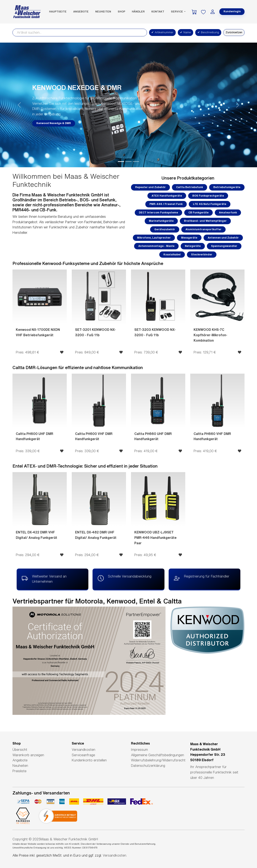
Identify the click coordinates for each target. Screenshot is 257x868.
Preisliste (19, 771)
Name (185, 32)
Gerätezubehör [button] (165, 229)
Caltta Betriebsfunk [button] (190, 187)
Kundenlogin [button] (232, 11)
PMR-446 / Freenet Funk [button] (166, 204)
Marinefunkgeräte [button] (161, 221)
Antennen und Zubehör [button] (223, 238)
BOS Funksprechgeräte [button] (208, 196)
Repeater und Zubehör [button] (150, 187)
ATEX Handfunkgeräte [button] (167, 196)
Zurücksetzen (234, 32)
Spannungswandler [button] (224, 246)
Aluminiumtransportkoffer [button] (203, 229)
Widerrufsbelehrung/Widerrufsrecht (158, 760)
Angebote (81, 12)
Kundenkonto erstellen (89, 760)
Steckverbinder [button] (202, 254)
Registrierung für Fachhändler (202, 579)
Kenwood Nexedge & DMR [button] (54, 123)
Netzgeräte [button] (193, 246)
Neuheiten (103, 12)
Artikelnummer (162, 32)
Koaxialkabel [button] (172, 254)
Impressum (139, 750)
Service (177, 12)
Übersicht (20, 750)
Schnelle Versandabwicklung (125, 579)
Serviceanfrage (83, 755)
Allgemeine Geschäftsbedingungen (158, 755)
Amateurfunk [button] (228, 212)
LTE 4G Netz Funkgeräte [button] (210, 204)
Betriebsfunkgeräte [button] (227, 187)
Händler (138, 12)
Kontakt (158, 12)
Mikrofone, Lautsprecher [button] (154, 238)
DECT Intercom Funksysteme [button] (158, 212)
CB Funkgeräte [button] (198, 212)
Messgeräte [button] (189, 238)
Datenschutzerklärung (148, 766)
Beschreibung (208, 32)
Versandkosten (83, 750)
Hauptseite (58, 12)
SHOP (121, 12)
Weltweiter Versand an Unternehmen (44, 579)
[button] (19, 105)
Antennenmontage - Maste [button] (156, 246)
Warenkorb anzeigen (28, 755)
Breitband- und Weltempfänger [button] (205, 221)
